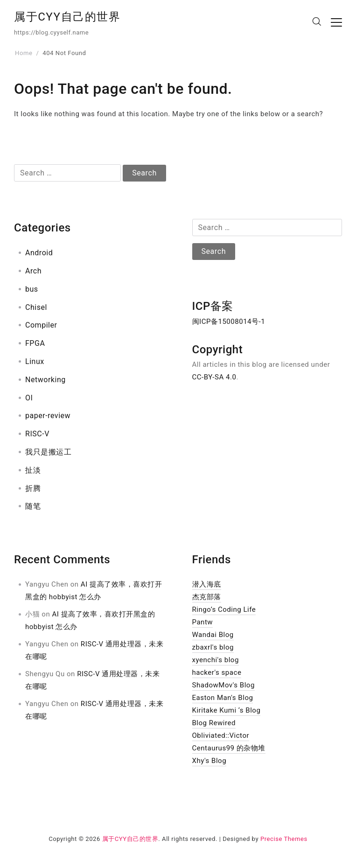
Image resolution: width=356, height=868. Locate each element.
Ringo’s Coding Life (224, 609)
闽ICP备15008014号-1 (229, 322)
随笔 (33, 506)
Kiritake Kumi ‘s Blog (227, 710)
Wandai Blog (213, 635)
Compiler (41, 325)
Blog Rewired (214, 723)
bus (32, 289)
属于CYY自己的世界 (67, 17)
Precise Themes (284, 839)
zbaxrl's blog (213, 647)
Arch (33, 271)
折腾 (33, 488)
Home (24, 53)
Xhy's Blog (209, 761)
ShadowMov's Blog (223, 685)
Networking (45, 380)
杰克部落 (207, 597)
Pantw (203, 622)
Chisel (36, 307)
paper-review (48, 416)
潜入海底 (207, 584)
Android (39, 253)
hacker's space (217, 672)
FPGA (35, 343)
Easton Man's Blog (223, 698)
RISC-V (37, 434)
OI (29, 398)
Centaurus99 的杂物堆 (229, 748)
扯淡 (33, 470)
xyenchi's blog (216, 660)
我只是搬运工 (48, 452)
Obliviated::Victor (221, 735)
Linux (35, 361)
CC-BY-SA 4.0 (214, 377)
